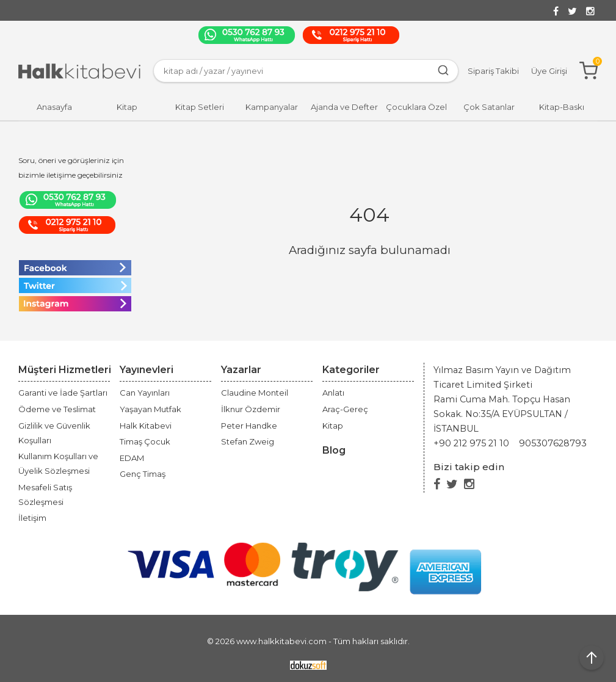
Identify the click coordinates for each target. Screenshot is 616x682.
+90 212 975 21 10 (471, 443)
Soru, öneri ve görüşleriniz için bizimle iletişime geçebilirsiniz (71, 168)
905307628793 (553, 443)
